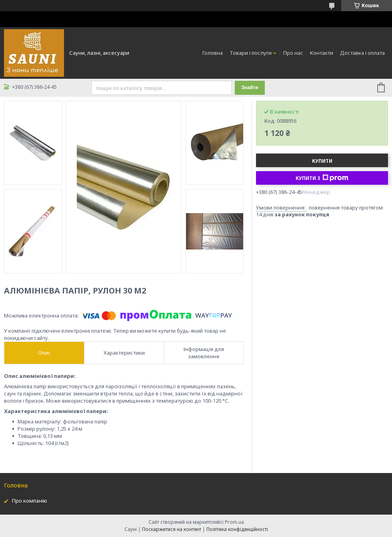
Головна (213, 53)
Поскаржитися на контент (172, 529)
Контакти (322, 53)
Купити (322, 161)
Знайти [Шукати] (250, 88)
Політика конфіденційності (237, 529)
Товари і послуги (251, 53)
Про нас (293, 53)
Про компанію (30, 501)
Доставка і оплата (362, 53)
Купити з (322, 178)
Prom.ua (234, 522)
